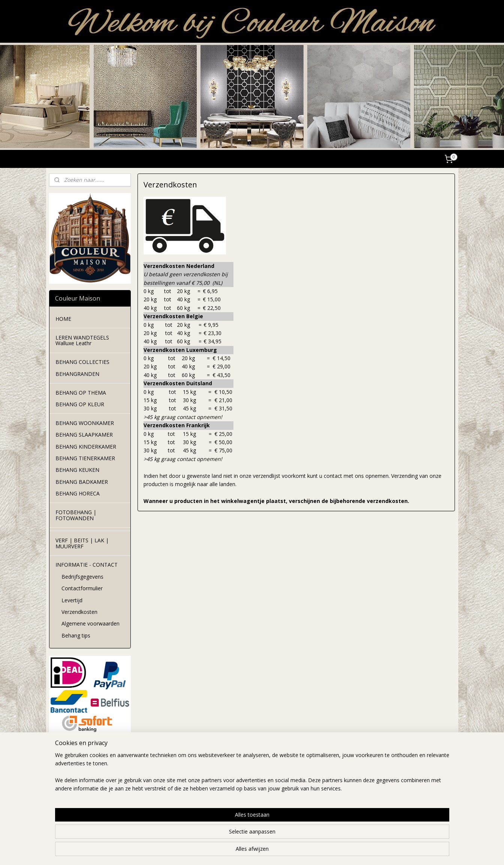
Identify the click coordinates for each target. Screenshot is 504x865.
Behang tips (76, 635)
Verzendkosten (79, 612)
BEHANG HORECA (78, 493)
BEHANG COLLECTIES (82, 362)
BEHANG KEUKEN (77, 470)
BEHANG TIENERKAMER (85, 458)
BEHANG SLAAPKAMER (84, 435)
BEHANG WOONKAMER (85, 423)
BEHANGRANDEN (77, 374)
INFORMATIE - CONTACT (87, 565)
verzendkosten (149, 779)
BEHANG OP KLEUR (80, 404)
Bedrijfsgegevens (82, 577)
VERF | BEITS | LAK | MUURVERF (82, 543)
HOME (63, 319)
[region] (203, 835)
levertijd (141, 770)
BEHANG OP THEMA (81, 393)
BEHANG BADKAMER (82, 482)
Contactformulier (82, 588)
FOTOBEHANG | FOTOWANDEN (76, 515)
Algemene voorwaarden (90, 623)
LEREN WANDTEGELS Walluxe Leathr (82, 340)
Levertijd (72, 600)
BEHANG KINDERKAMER (86, 447)
